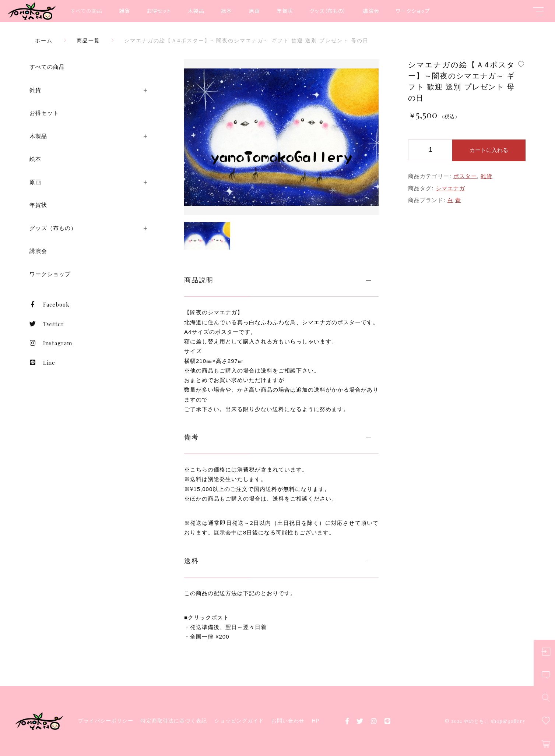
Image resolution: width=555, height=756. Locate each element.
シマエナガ (450, 188)
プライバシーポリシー (106, 721)
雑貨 (124, 11)
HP (316, 721)
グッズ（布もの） (328, 11)
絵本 (226, 11)
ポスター (465, 176)
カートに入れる (489, 150)
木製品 (196, 11)
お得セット (159, 11)
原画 (254, 11)
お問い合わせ (288, 721)
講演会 (371, 11)
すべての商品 (87, 11)
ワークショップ (413, 11)
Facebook (50, 304)
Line (42, 363)
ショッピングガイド (239, 721)
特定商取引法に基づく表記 (174, 721)
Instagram (51, 343)
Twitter (47, 324)
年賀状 (285, 11)
